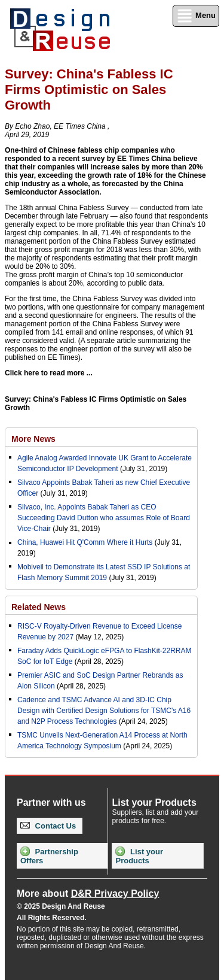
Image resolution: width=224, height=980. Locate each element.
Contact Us (48, 826)
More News (33, 439)
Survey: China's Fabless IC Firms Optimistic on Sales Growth (96, 403)
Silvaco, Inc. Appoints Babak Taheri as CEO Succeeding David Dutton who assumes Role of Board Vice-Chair (104, 518)
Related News (39, 607)
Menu (196, 16)
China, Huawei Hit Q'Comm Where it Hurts (86, 542)
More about (88, 893)
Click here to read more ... (49, 373)
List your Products (139, 856)
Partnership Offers (49, 856)
